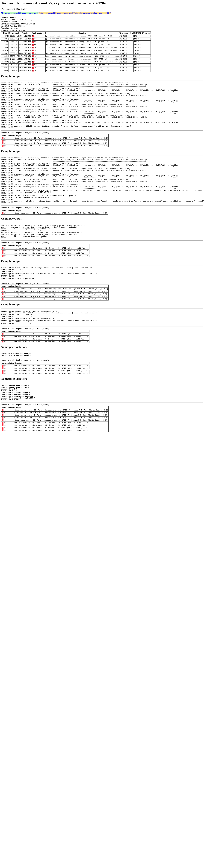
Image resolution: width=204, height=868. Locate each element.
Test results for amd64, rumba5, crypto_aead (56, 13)
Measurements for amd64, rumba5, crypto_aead (19, 13)
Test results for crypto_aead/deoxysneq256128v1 (92, 13)
